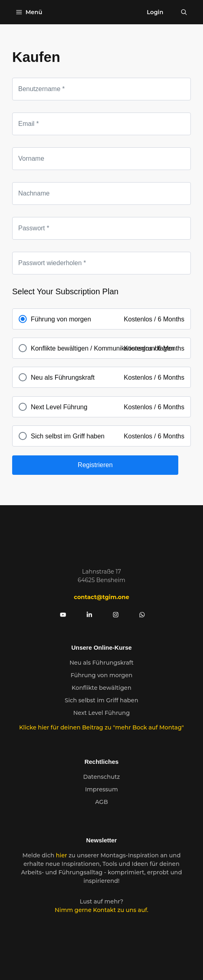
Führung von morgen (101, 675)
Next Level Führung (102, 713)
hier (62, 855)
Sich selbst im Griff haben (101, 700)
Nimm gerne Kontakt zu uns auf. (101, 910)
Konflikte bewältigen (101, 688)
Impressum (101, 789)
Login (155, 12)
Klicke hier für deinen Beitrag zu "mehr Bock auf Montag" (101, 727)
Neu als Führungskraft (101, 663)
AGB (102, 802)
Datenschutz (101, 777)
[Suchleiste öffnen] (184, 12)
